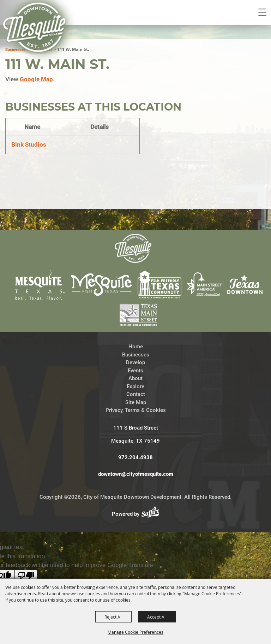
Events (135, 331)
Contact (136, 355)
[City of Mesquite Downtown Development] (39, 37)
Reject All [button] (113, 617)
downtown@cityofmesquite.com (136, 435)
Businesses (136, 315)
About (135, 339)
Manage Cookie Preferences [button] (135, 632)
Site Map (136, 363)
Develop (135, 323)
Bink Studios (29, 105)
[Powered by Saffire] (152, 475)
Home (136, 307)
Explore (135, 347)
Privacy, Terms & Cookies (136, 371)
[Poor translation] (26, 536)
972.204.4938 (135, 418)
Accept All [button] (157, 617)
